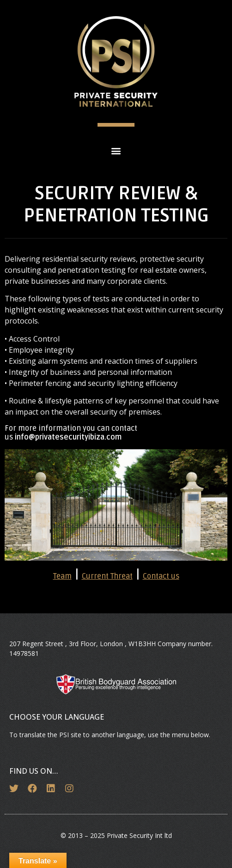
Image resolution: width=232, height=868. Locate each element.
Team (62, 576)
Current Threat (107, 576)
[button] (116, 150)
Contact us (161, 576)
